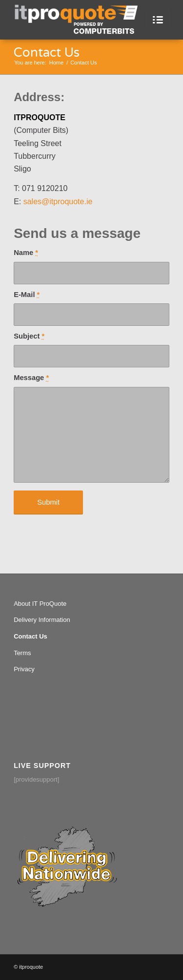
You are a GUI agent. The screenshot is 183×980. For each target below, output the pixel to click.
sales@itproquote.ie (58, 202)
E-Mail (27, 295)
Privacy (24, 669)
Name (26, 253)
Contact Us (47, 53)
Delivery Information (42, 620)
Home (56, 63)
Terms (22, 653)
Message (31, 378)
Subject (29, 336)
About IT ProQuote (40, 604)
